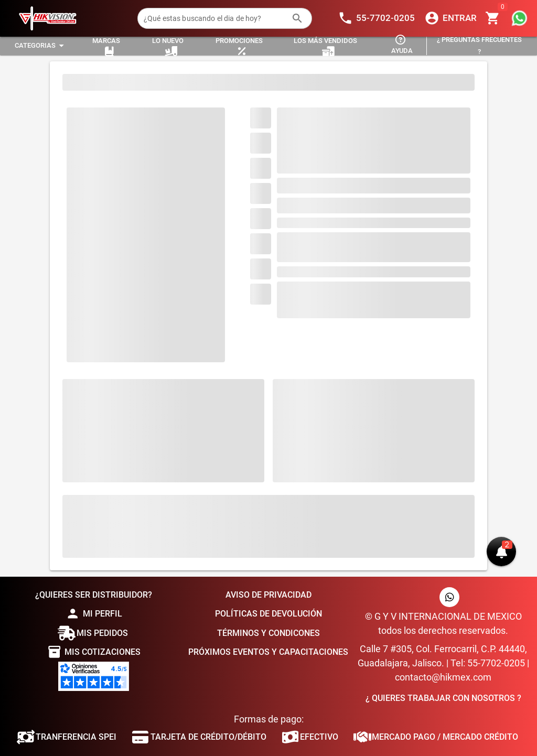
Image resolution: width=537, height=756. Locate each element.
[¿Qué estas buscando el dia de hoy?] (214, 18)
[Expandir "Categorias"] (41, 46)
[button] (501, 552)
